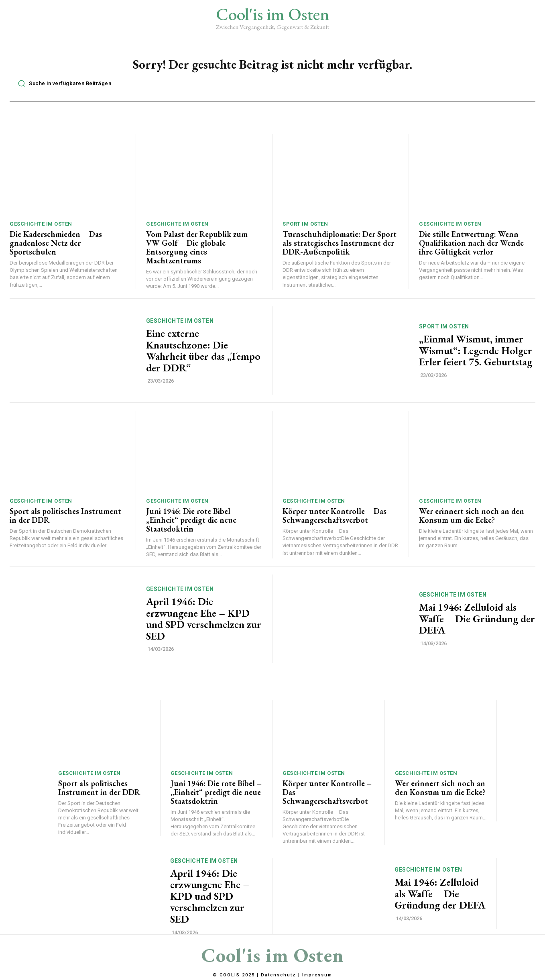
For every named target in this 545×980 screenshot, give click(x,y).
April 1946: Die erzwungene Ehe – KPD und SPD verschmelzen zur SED (204, 623)
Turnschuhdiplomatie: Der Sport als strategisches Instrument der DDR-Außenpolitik (340, 247)
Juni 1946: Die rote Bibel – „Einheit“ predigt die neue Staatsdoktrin (192, 524)
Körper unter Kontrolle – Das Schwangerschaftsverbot (335, 520)
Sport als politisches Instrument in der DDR (65, 520)
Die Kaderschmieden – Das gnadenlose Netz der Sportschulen (56, 247)
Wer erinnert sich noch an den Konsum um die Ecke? (472, 520)
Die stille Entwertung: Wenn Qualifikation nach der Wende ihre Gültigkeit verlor (471, 247)
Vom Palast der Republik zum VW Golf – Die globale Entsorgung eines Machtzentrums (197, 252)
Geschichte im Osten (41, 228)
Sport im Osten (305, 228)
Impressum (317, 975)
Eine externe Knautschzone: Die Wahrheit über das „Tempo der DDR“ (203, 355)
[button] (62, 88)
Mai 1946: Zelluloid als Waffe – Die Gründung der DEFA (477, 623)
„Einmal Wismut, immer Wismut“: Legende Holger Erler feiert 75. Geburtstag (476, 355)
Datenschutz (279, 975)
